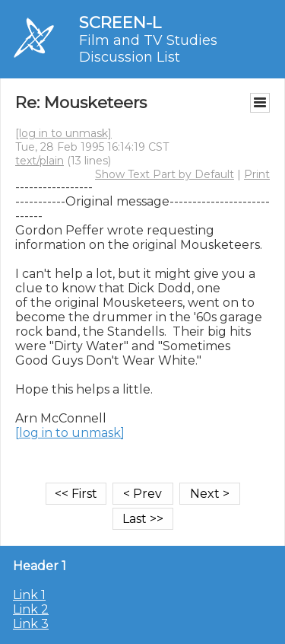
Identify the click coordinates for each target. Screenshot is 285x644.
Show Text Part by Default (165, 174)
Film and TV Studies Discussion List (148, 49)
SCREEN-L (120, 22)
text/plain (40, 161)
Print (257, 174)
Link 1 (29, 595)
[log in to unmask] (63, 133)
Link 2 (31, 609)
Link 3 (31, 624)
